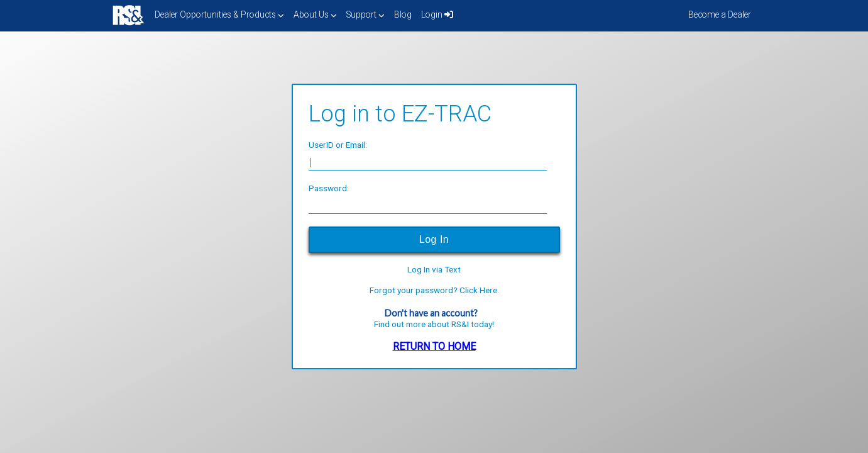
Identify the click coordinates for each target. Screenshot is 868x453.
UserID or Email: (338, 145)
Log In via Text (434, 270)
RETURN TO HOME (434, 346)
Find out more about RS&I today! (434, 324)
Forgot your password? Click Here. (434, 291)
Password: (329, 188)
